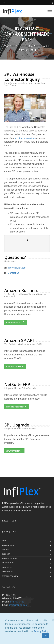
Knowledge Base (10, 559)
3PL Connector (14, 451)
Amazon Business (16, 322)
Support (6, 554)
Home (5, 541)
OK (46, 636)
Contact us (7, 567)
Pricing (5, 550)
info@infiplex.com (17, 268)
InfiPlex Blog (8, 563)
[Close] (53, 620)
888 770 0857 (17, 602)
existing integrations (25, 138)
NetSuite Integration (17, 407)
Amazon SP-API (15, 366)
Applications (8, 545)
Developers (8, 572)
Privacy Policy (41, 631)
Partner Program (10, 576)
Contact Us (13, 273)
